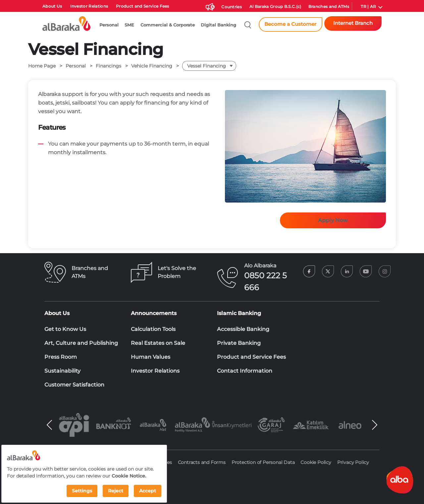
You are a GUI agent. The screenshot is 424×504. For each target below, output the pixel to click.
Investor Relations (89, 6)
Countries (232, 7)
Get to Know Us (65, 329)
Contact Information (245, 371)
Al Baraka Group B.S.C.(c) (275, 7)
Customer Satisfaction (74, 385)
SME (129, 25)
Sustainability (62, 371)
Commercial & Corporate (168, 25)
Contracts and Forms (202, 462)
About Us (52, 6)
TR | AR (368, 7)
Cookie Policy (316, 462)
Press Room (61, 357)
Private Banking (239, 343)
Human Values (151, 357)
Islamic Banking (239, 313)
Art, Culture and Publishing (81, 343)
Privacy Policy (353, 462)
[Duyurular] (209, 6)
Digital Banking (218, 25)
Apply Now (333, 220)
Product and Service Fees (143, 6)
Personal (109, 25)
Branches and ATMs (329, 7)
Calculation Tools (153, 329)
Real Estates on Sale (158, 343)
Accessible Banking (243, 329)
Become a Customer (290, 24)
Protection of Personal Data (263, 462)
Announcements (154, 313)
